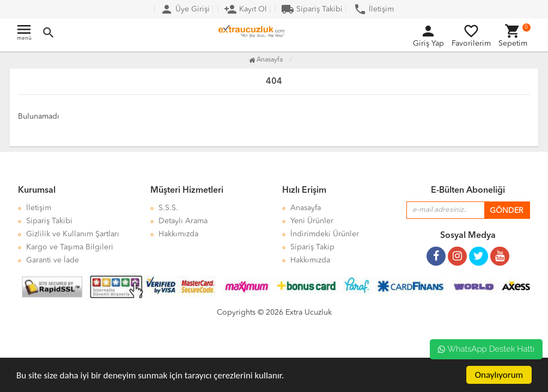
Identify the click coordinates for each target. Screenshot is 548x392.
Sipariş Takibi (312, 9)
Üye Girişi (185, 9)
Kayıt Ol (245, 9)
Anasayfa (266, 60)
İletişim (374, 9)
